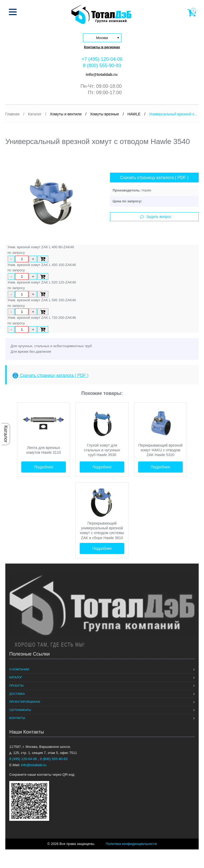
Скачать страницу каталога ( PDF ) (154, 178)
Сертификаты (20, 710)
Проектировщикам (25, 702)
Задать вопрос (156, 217)
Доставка (17, 694)
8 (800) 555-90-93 (102, 66)
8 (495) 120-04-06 (24, 759)
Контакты (17, 718)
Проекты (16, 686)
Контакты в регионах (102, 47)
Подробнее (44, 467)
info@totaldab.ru (101, 74)
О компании (19, 669)
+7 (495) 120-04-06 (102, 59)
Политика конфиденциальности (131, 844)
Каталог (6, 434)
